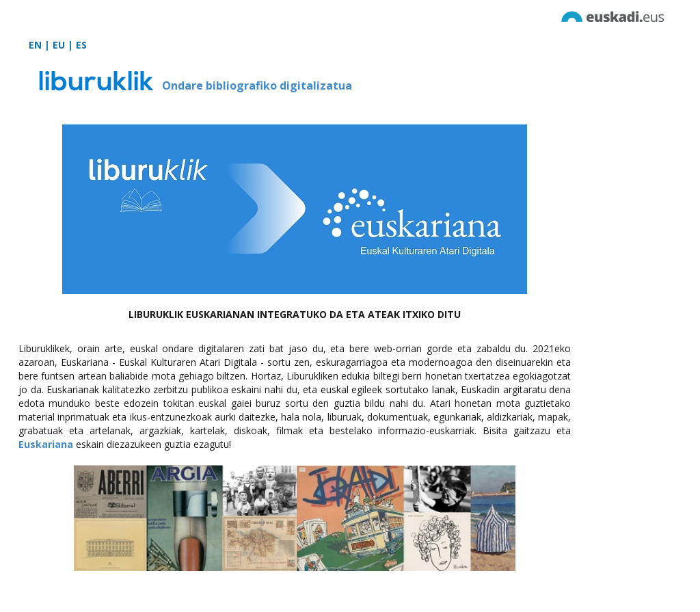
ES (81, 45)
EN (35, 45)
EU (59, 45)
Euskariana (46, 444)
